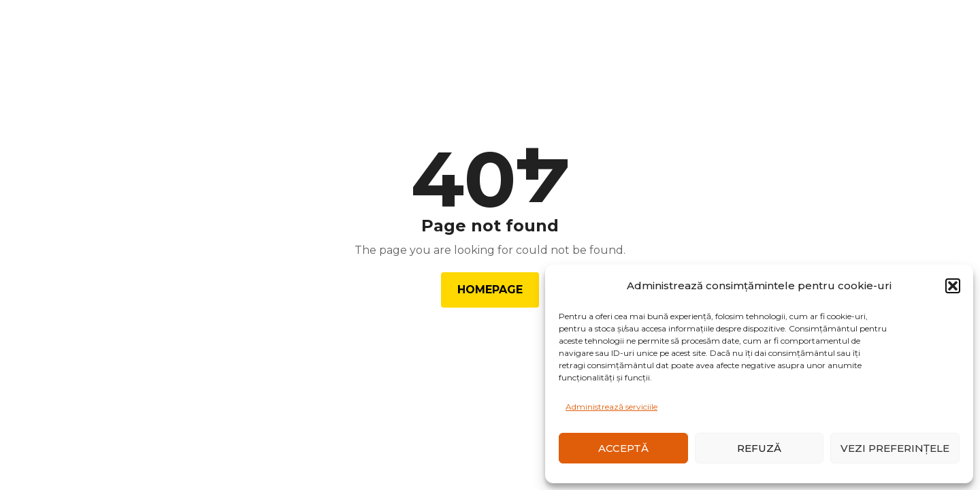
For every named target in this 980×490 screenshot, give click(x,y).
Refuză (759, 448)
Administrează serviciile (611, 407)
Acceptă (623, 448)
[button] (953, 286)
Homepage (490, 290)
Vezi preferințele (895, 448)
